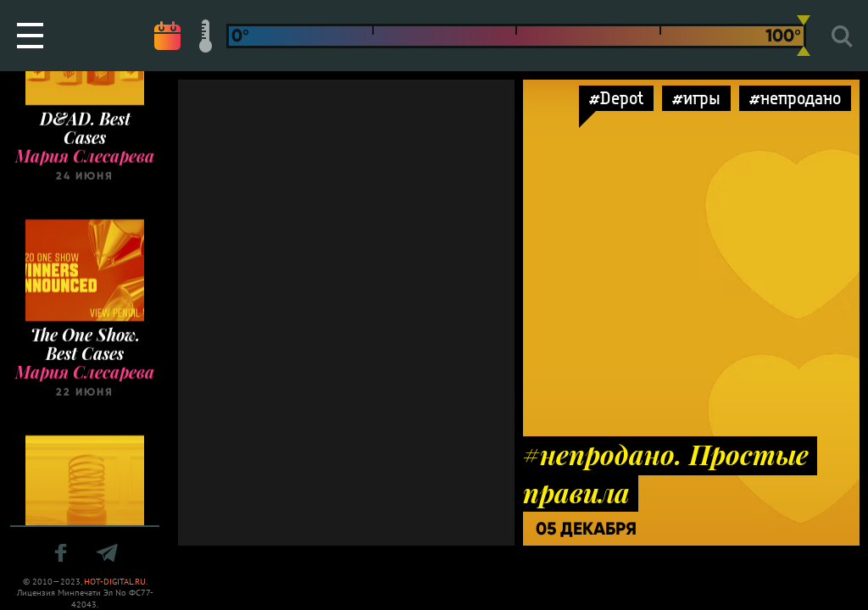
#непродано (795, 98)
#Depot (616, 98)
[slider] (804, 36)
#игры (696, 98)
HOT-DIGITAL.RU (115, 582)
